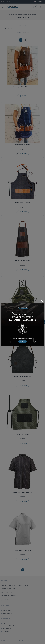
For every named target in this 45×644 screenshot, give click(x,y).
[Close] (42, 300)
